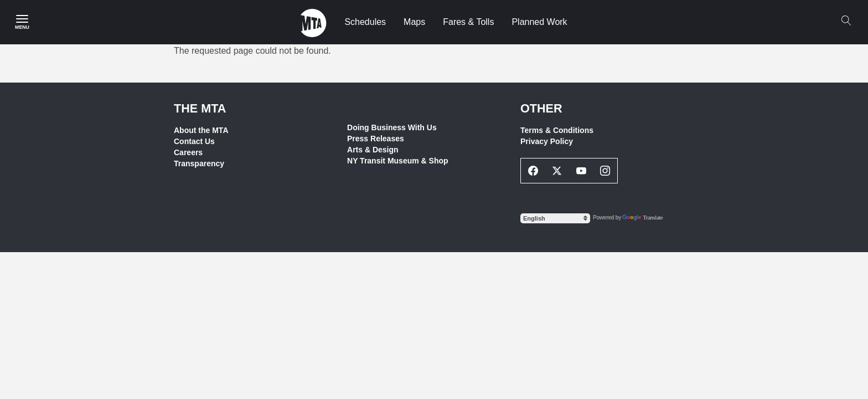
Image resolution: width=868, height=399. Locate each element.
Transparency (199, 163)
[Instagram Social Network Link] (606, 171)
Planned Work (539, 22)
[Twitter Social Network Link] (557, 171)
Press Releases (376, 139)
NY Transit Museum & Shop (398, 161)
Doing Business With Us (392, 127)
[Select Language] (555, 218)
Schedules (365, 22)
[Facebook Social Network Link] (533, 171)
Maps (414, 22)
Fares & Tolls (468, 22)
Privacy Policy (547, 141)
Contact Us (194, 141)
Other (541, 108)
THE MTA (200, 108)
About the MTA (201, 130)
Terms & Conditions (557, 130)
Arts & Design (373, 150)
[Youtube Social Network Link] (581, 171)
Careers (188, 152)
